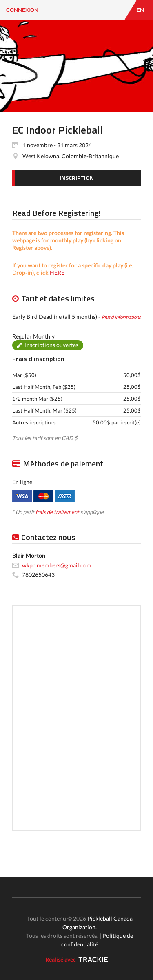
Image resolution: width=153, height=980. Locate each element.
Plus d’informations (121, 317)
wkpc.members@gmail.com (57, 565)
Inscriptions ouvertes (52, 345)
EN (140, 10)
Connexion (22, 10)
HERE (57, 272)
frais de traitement (57, 512)
